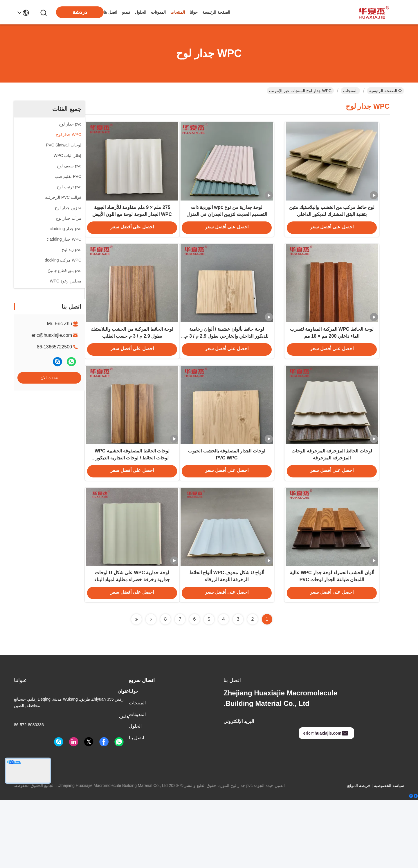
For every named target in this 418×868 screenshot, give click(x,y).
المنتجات (178, 12)
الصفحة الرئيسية (216, 12)
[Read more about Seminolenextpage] (151, 688)
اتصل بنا (110, 12)
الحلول (141, 12)
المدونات (158, 12)
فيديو (126, 12)
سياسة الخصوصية (389, 854)
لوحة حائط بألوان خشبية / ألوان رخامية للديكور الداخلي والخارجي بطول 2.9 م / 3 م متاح (227, 367)
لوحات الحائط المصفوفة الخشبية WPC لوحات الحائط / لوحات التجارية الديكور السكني (132, 506)
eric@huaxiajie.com (52, 335)
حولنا (194, 12)
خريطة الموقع (359, 854)
